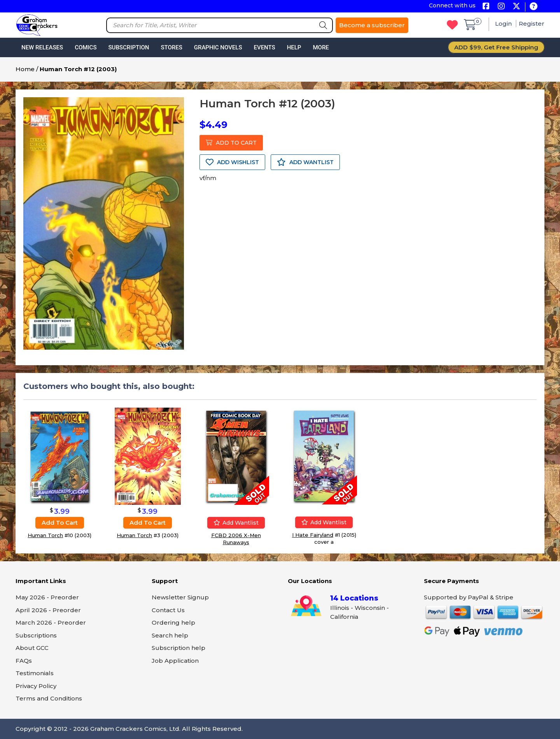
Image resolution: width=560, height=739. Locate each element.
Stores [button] (171, 47)
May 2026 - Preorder (47, 597)
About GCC (32, 648)
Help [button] (294, 47)
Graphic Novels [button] (218, 47)
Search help (170, 635)
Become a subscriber (372, 25)
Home (25, 69)
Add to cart (60, 523)
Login (504, 24)
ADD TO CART (231, 143)
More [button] (321, 47)
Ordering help (173, 623)
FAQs (24, 661)
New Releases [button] (42, 47)
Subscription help (178, 648)
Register (532, 24)
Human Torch (45, 535)
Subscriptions (36, 635)
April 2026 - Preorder (48, 610)
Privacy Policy (36, 686)
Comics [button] (86, 47)
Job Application (175, 661)
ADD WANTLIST (305, 162)
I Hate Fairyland (313, 535)
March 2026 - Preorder (51, 623)
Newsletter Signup (180, 597)
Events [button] (264, 47)
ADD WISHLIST (232, 162)
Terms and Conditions (49, 698)
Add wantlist (236, 523)
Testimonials (35, 673)
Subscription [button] (129, 47)
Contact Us (168, 610)
